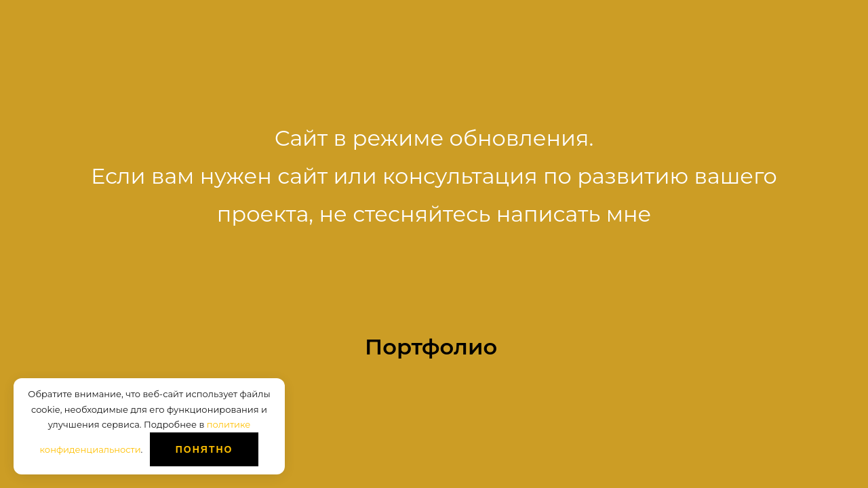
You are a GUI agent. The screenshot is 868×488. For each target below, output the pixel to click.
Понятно (204, 449)
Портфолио (431, 347)
